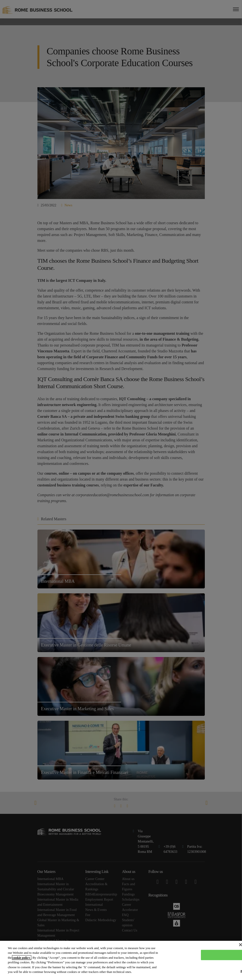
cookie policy (22, 958)
